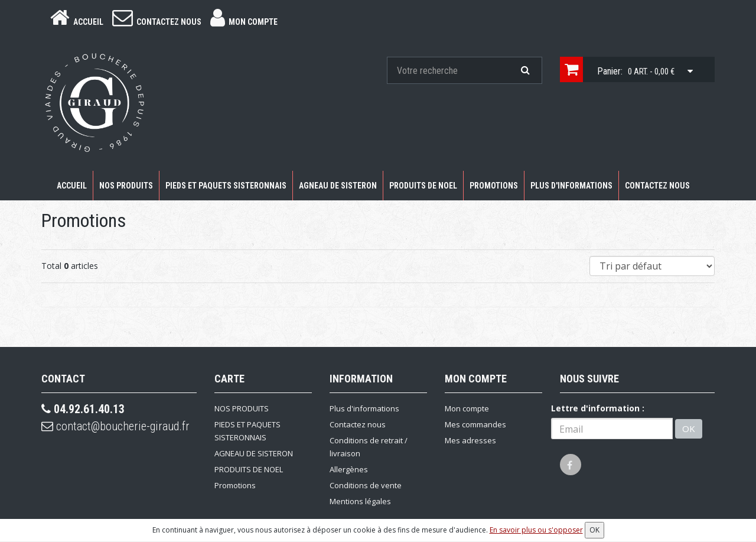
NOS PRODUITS (126, 186)
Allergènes (349, 469)
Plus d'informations (571, 186)
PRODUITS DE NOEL (423, 186)
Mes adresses (470, 440)
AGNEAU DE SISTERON (338, 186)
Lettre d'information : (598, 408)
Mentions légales (360, 501)
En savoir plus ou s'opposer (536, 530)
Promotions (494, 186)
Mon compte (467, 408)
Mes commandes (475, 424)
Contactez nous (657, 186)
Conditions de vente (366, 485)
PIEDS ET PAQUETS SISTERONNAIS (226, 186)
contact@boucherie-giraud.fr (115, 426)
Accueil (72, 186)
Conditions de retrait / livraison (369, 447)
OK (689, 429)
